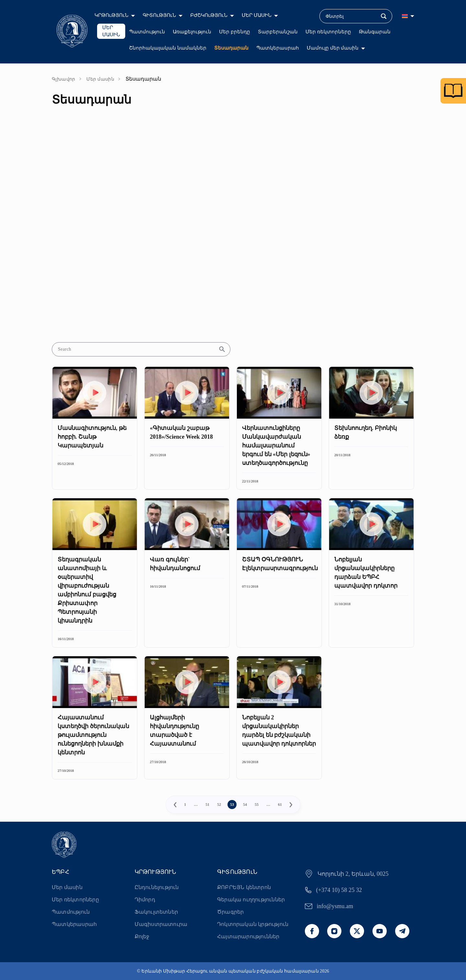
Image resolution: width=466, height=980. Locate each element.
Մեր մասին (100, 79)
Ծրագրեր (230, 912)
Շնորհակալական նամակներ (168, 48)
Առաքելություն (192, 32)
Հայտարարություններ (248, 936)
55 (257, 805)
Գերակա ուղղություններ (251, 900)
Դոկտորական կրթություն (253, 924)
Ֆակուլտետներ (156, 912)
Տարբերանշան (278, 32)
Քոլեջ (142, 936)
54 (245, 805)
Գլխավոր (64, 79)
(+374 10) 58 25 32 (339, 890)
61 (280, 805)
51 (207, 805)
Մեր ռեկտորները (328, 32)
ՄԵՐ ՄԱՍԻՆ (257, 15)
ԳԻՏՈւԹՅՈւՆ (159, 15)
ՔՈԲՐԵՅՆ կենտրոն (244, 887)
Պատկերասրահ (278, 48)
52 (219, 805)
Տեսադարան (231, 48)
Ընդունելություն (157, 887)
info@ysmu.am (335, 906)
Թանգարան (375, 32)
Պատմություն (147, 32)
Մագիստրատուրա (161, 924)
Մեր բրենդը (235, 32)
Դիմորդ (145, 900)
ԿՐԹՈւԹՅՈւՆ (111, 15)
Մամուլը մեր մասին (333, 48)
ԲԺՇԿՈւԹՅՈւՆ (209, 15)
